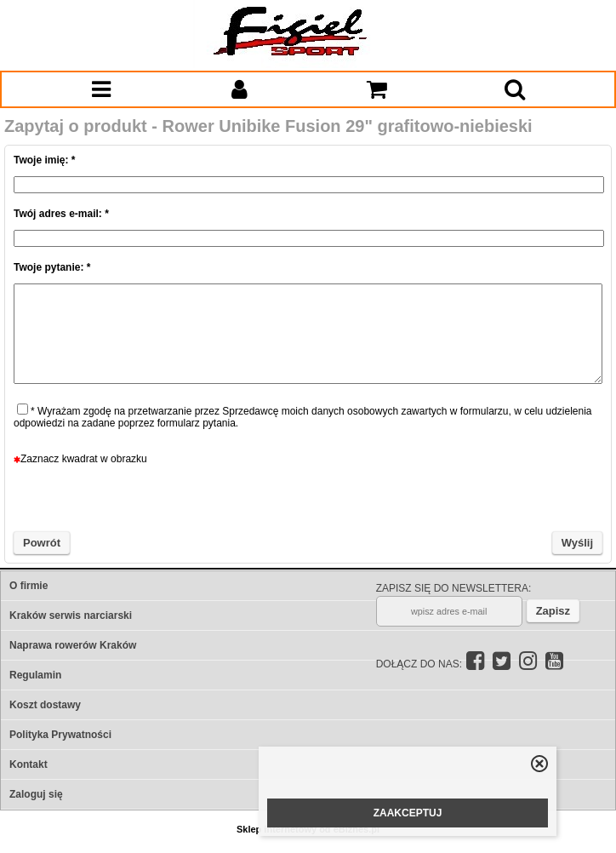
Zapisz (553, 611)
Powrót (42, 543)
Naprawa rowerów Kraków (73, 645)
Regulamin (35, 675)
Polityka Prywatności (60, 735)
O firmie (29, 586)
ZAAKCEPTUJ (408, 813)
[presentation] (308, 498)
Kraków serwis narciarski (71, 615)
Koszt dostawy (45, 705)
